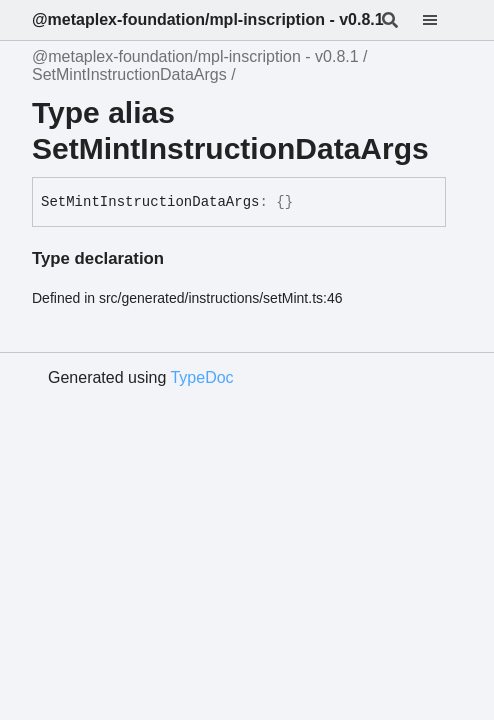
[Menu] (442, 20)
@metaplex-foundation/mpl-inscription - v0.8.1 (208, 19)
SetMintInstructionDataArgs (129, 74)
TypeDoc (201, 377)
